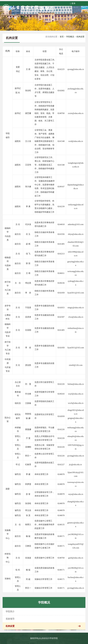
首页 (62, 37)
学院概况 (70, 37)
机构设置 (80, 37)
